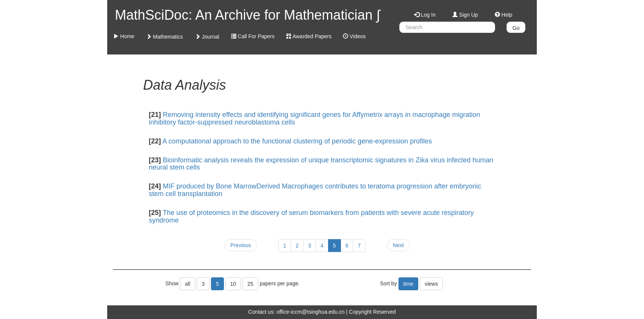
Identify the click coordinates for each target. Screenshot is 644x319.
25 (250, 284)
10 (233, 284)
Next (398, 245)
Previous (241, 245)
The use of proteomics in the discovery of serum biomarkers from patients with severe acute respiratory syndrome (311, 216)
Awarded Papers (309, 36)
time (408, 284)
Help (504, 15)
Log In (425, 15)
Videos (354, 36)
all (188, 284)
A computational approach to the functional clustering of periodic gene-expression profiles (297, 141)
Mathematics (165, 37)
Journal (207, 37)
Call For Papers (253, 36)
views (431, 284)
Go (516, 28)
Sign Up (465, 15)
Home (124, 36)
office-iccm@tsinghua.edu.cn (311, 312)
